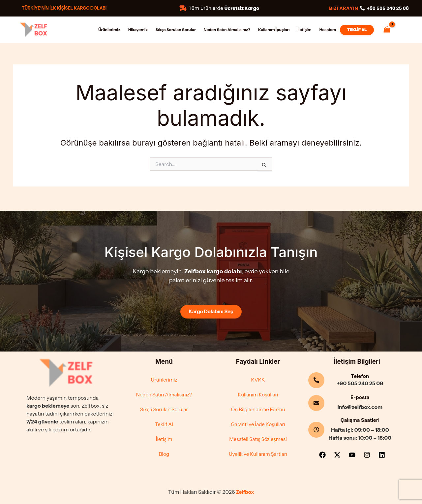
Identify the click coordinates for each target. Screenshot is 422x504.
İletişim (164, 439)
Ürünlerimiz (164, 378)
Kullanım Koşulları (258, 393)
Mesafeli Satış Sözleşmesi (258, 439)
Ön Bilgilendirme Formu (258, 409)
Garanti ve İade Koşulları (258, 424)
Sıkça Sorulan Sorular (164, 409)
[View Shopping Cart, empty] (387, 30)
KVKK (258, 378)
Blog (164, 454)
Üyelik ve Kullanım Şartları (258, 454)
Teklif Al (164, 424)
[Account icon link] (404, 29)
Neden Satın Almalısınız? (164, 393)
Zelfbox (245, 492)
